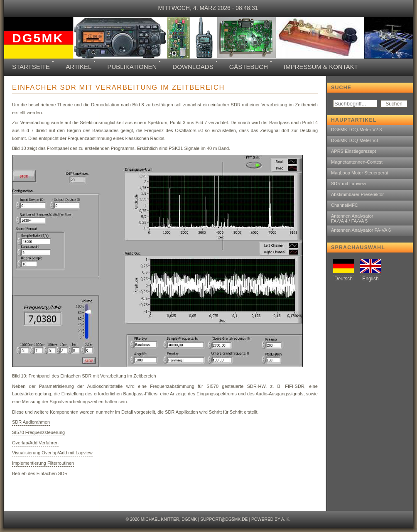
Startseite (31, 67)
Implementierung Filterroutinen (43, 463)
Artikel (78, 67)
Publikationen (132, 67)
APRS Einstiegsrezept (353, 151)
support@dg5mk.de (224, 519)
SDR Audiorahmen (31, 422)
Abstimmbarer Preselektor (357, 194)
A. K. (286, 519)
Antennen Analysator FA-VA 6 (361, 230)
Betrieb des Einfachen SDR (40, 473)
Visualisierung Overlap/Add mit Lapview (52, 453)
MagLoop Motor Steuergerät (360, 173)
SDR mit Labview (348, 184)
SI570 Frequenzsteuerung (38, 432)
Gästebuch (249, 67)
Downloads (193, 67)
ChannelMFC (345, 205)
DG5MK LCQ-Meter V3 (354, 140)
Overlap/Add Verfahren (35, 443)
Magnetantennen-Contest (357, 162)
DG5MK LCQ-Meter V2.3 (356, 130)
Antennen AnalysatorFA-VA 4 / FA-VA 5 (352, 218)
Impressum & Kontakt (321, 67)
